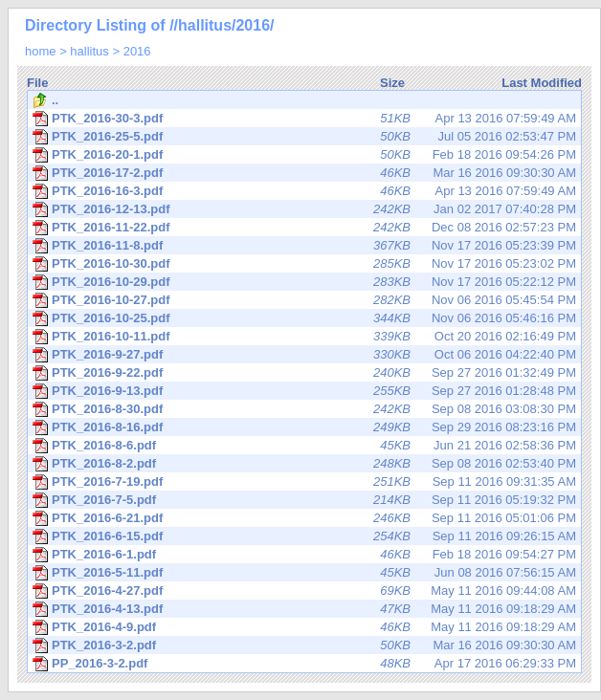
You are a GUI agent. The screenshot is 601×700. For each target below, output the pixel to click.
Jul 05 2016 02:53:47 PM (304, 137)
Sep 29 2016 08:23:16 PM (304, 427)
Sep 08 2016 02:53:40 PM (304, 464)
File (37, 83)
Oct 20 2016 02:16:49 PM (304, 337)
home (41, 51)
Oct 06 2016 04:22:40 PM (304, 355)
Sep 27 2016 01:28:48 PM (304, 391)
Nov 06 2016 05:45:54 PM (304, 300)
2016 (137, 51)
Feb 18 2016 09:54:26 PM (304, 155)
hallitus (89, 51)
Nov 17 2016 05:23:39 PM (304, 246)
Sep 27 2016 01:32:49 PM (304, 373)
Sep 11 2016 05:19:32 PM (304, 500)
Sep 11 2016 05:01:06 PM (304, 518)
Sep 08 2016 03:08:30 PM (304, 409)
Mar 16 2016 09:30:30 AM (304, 173)
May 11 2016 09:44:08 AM (304, 591)
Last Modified (542, 83)
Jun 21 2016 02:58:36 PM (304, 446)
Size (392, 83)
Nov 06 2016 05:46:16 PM (304, 318)
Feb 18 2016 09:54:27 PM (304, 555)
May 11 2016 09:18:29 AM (304, 609)
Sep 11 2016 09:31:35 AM (304, 482)
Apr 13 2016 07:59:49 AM (304, 119)
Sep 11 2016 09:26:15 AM (304, 536)
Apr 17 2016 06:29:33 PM (304, 664)
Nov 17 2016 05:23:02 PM (304, 264)
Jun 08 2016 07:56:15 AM (304, 573)
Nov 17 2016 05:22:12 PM (304, 282)
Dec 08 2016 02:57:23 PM (304, 228)
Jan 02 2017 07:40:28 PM (304, 209)
